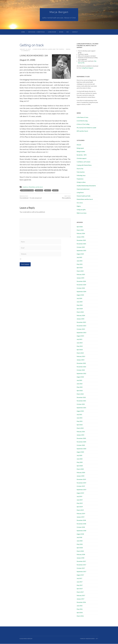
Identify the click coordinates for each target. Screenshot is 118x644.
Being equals (80, 148)
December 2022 (81, 363)
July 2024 (79, 299)
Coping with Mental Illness (84, 165)
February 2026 (81, 234)
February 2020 (81, 473)
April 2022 (80, 391)
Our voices (80, 203)
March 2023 (80, 353)
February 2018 (81, 555)
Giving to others (81, 182)
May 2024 (80, 305)
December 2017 (81, 561)
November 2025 (81, 244)
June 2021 (80, 418)
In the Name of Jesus (82, 117)
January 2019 (80, 517)
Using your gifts (81, 210)
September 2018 (81, 531)
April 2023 (80, 350)
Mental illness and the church (53, 49)
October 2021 (81, 404)
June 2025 (80, 261)
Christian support (82, 158)
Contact (75, 32)
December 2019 (81, 479)
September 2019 (81, 490)
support (56, 190)
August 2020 (80, 452)
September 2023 (81, 333)
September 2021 (81, 408)
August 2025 (80, 254)
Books (61, 32)
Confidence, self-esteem (84, 162)
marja (68, 49)
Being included (81, 152)
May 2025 (80, 264)
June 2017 (80, 582)
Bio (68, 32)
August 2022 (80, 377)
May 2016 (80, 609)
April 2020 (80, 466)
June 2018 (80, 541)
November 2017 (81, 565)
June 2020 (80, 459)
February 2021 (81, 432)
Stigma (79, 206)
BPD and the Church (82, 131)
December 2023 (81, 322)
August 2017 (80, 575)
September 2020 (81, 449)
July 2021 (79, 415)
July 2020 (79, 456)
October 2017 (81, 568)
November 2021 (81, 401)
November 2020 (81, 442)
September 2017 (81, 572)
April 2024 (80, 309)
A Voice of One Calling (83, 124)
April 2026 (80, 227)
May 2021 (80, 421)
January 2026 (80, 237)
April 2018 (80, 548)
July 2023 (79, 339)
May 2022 (80, 387)
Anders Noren (90, 639)
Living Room (52, 32)
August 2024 (80, 295)
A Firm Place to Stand (27, 190)
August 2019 (80, 493)
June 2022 (80, 384)
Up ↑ (97, 639)
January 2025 (80, 278)
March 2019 (80, 510)
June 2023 (80, 343)
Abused (79, 145)
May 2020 (80, 462)
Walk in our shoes (82, 213)
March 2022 (80, 394)
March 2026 (80, 230)
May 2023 (80, 346)
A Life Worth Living (82, 121)
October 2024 (81, 288)
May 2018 (80, 544)
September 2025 (81, 251)
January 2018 (80, 558)
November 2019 (81, 483)
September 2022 (81, 374)
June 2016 (80, 606)
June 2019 (80, 500)
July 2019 (79, 497)
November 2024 (81, 285)
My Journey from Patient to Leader (86, 128)
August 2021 (80, 411)
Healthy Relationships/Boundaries (86, 186)
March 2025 (80, 271)
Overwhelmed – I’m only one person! (31, 197)
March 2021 (80, 428)
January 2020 (80, 476)
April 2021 (80, 425)
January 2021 (80, 435)
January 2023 (80, 360)
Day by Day (80, 169)
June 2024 (80, 302)
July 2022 (79, 380)
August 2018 (80, 534)
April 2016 (80, 613)
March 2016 (80, 616)
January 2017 (80, 599)
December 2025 (81, 240)
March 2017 (80, 592)
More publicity (66, 197)
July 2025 (79, 257)
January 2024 (80, 319)
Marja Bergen (59, 12)
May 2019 (80, 503)
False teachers (81, 172)
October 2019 (81, 486)
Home (23, 32)
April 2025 (80, 268)
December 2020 (81, 438)
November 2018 (81, 524)
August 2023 (80, 336)
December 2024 (81, 281)
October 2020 (81, 445)
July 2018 (79, 537)
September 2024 (81, 292)
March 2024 (80, 312)
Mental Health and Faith (84, 196)
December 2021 (81, 398)
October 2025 (81, 247)
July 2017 (79, 579)
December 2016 (81, 602)
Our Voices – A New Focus (36, 32)
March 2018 (80, 551)
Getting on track (33, 45)
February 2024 (81, 316)
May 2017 (80, 585)
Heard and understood (83, 189)
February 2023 (81, 357)
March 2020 (80, 469)
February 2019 (81, 514)
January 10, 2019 (25, 49)
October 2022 (81, 370)
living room (39, 190)
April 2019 (80, 507)
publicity (48, 190)
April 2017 (80, 589)
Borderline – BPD (82, 155)
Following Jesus (81, 176)
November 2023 (81, 326)
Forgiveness (80, 179)
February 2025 (81, 275)
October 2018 (81, 527)
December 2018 (81, 520)
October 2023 (81, 329)
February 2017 (81, 596)
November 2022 (81, 367)
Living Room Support (87, 68)
